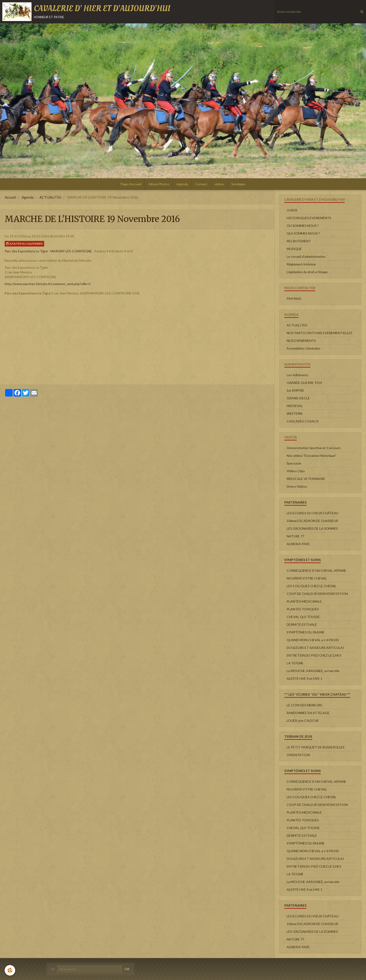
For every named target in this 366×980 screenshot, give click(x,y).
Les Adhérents (297, 375)
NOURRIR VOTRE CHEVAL (307, 578)
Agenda (182, 184)
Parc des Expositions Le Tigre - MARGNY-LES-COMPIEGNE (48, 251)
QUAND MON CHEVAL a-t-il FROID (313, 640)
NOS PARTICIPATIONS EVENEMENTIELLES (320, 333)
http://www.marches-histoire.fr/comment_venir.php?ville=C (48, 284)
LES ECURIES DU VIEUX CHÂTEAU (313, 513)
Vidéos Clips (296, 471)
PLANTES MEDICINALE (304, 601)
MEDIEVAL (295, 406)
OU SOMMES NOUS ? (303, 226)
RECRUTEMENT (299, 241)
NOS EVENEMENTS (301, 341)
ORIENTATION (298, 755)
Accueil (10, 197)
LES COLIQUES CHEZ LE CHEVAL (311, 586)
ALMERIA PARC (298, 544)
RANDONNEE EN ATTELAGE (308, 713)
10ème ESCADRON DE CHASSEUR (312, 521)
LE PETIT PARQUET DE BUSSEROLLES (316, 747)
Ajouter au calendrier (24, 244)
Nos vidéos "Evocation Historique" (311, 456)
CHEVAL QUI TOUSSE (303, 617)
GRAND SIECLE (298, 398)
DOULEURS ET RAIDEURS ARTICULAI (315, 648)
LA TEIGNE (295, 663)
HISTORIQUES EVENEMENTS (309, 218)
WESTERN (294, 413)
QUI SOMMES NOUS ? (303, 233)
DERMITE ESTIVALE (302, 624)
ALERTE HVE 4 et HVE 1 (304, 678)
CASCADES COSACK (303, 421)
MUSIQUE (294, 249)
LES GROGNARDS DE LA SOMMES (312, 528)
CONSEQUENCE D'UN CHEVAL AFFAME (316, 570)
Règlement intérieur (301, 264)
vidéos (219, 184)
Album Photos (159, 184)
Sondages (239, 184)
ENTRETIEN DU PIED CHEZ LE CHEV (314, 655)
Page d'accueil (131, 184)
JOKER (292, 210)
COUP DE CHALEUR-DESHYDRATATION (317, 594)
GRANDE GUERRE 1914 (304, 383)
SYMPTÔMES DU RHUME (306, 632)
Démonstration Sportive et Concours (314, 448)
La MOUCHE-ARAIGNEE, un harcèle (313, 671)
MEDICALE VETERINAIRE (306, 479)
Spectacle (294, 463)
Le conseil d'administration (306, 256)
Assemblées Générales (304, 348)
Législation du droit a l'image (307, 272)
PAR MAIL (294, 299)
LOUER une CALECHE (303, 721)
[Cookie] (10, 970)
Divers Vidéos (297, 486)
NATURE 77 (295, 536)
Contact (201, 184)
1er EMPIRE (295, 390)
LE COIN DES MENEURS (304, 705)
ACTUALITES (50, 197)
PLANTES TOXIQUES (303, 609)
